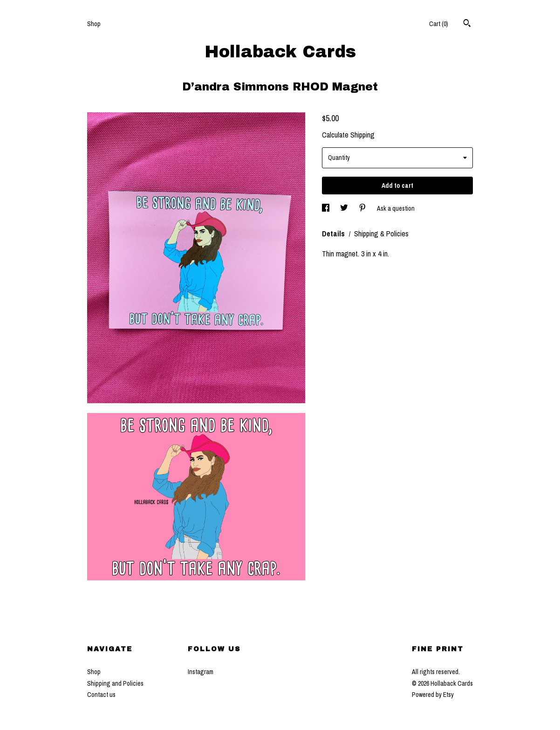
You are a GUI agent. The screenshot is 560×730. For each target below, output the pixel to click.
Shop (94, 24)
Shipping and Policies (115, 683)
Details (334, 234)
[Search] (467, 24)
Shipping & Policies (381, 234)
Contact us (101, 695)
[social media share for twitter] (345, 208)
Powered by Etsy (433, 695)
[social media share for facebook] (326, 208)
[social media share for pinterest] (363, 208)
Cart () (439, 24)
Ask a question (396, 208)
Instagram (201, 672)
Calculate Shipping (348, 135)
